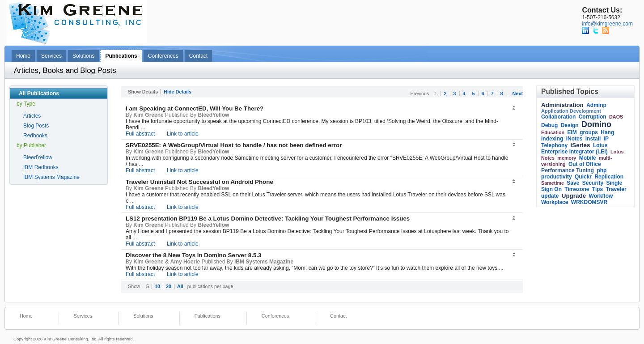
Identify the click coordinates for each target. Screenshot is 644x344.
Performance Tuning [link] (568, 170)
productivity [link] (557, 177)
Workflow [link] (601, 196)
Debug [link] (549, 125)
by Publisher (31, 145)
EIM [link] (572, 132)
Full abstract (140, 134)
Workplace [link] (555, 202)
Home (23, 56)
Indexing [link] (552, 139)
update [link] (550, 196)
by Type (26, 104)
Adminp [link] (596, 105)
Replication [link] (609, 177)
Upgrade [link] (574, 196)
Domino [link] (596, 124)
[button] (515, 108)
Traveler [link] (616, 189)
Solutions (83, 56)
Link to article (183, 134)
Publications (121, 56)
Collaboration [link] (558, 117)
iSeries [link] (580, 145)
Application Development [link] (571, 111)
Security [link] (593, 183)
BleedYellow (38, 157)
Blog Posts (36, 126)
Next (518, 93)
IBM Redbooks (41, 167)
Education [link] (553, 132)
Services (51, 56)
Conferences (163, 56)
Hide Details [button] (178, 92)
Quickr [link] (583, 177)
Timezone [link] (577, 189)
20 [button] (169, 286)
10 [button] (157, 286)
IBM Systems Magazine (51, 177)
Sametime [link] (553, 183)
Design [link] (570, 125)
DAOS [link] (616, 117)
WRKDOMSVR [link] (589, 202)
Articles (32, 116)
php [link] (602, 170)
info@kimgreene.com (607, 24)
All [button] (180, 286)
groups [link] (589, 132)
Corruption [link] (593, 117)
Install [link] (593, 139)
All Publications (39, 93)
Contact (198, 56)
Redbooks (35, 136)
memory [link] (567, 158)
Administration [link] (562, 105)
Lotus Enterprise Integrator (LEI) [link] (574, 149)
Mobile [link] (588, 158)
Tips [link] (597, 189)
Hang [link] (607, 132)
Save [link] (573, 183)
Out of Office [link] (585, 164)
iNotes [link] (574, 139)
